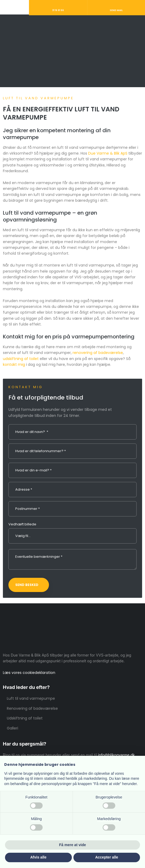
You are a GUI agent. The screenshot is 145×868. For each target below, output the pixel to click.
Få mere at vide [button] (73, 845)
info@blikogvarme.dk (116, 755)
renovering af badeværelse (98, 353)
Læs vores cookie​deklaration (29, 673)
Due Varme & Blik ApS (108, 153)
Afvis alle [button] (38, 857)
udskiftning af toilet (21, 359)
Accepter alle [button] (107, 857)
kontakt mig (14, 364)
